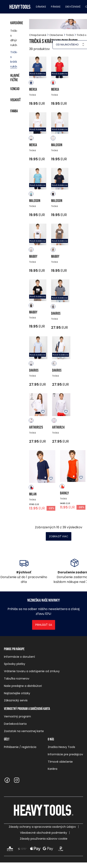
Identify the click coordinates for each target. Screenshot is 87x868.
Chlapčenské (38, 35)
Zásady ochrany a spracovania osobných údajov (42, 827)
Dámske (41, 7)
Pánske (56, 7)
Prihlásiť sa (44, 625)
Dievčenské (73, 7)
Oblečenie (56, 35)
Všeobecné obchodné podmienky (43, 833)
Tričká (70, 35)
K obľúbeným (43, 412)
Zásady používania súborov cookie (44, 839)
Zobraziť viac (59, 536)
